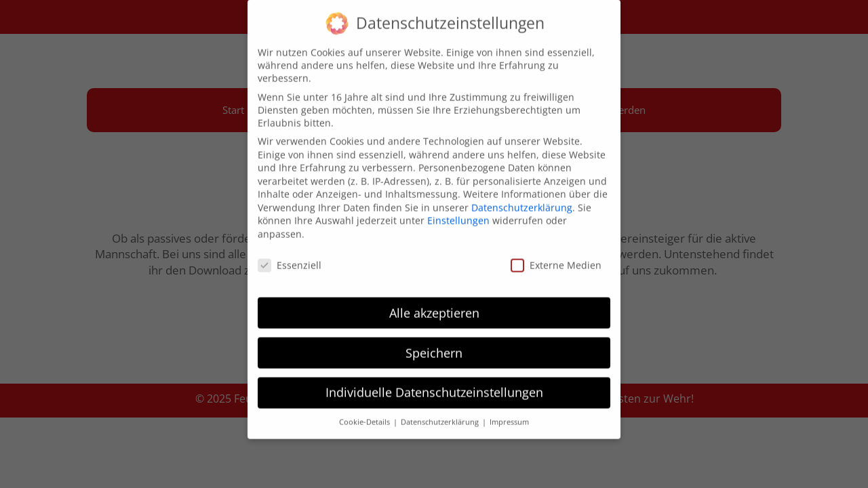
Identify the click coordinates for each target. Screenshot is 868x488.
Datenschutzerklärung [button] (441, 413)
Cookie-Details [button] (366, 413)
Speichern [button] (434, 344)
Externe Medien (556, 257)
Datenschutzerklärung (522, 199)
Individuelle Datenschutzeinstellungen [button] (434, 384)
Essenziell (290, 257)
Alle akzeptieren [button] (434, 304)
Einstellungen (458, 212)
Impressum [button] (509, 413)
